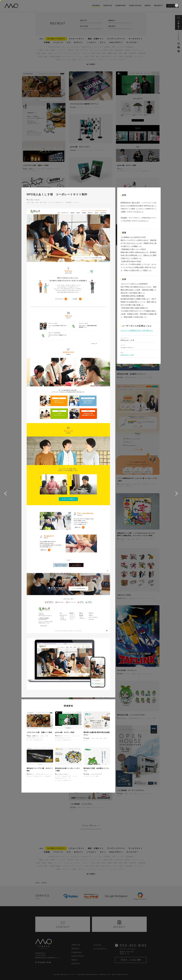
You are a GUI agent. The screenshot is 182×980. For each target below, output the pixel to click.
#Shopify (48, 776)
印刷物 (87, 738)
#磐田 (105, 738)
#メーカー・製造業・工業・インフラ (66, 776)
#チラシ (86, 740)
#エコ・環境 (95, 776)
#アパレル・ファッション (72, 736)
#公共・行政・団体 (97, 738)
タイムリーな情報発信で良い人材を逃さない (137, 330)
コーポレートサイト (34, 200)
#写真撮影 (69, 202)
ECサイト (60, 736)
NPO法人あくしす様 (127, 355)
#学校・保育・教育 (41, 202)
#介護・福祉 (30, 202)
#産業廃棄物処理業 (97, 774)
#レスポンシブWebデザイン (56, 202)
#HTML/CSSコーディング (35, 738)
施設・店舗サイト (34, 736)
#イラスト (76, 202)
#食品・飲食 (44, 736)
